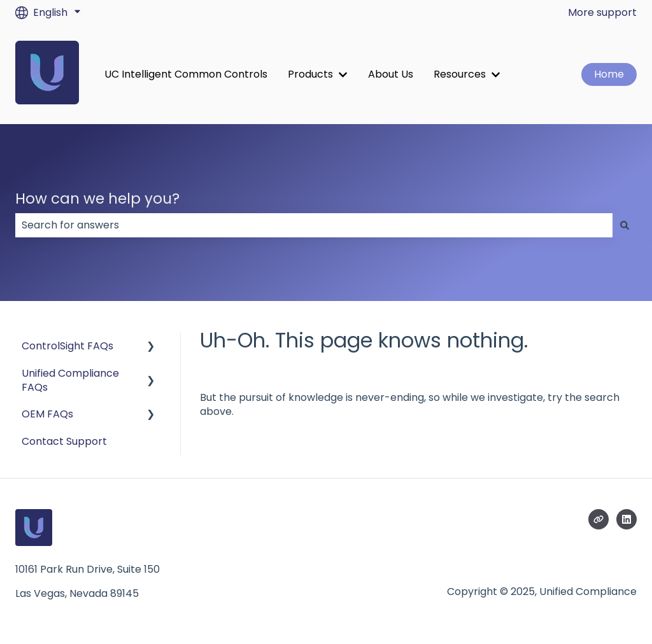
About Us (391, 74)
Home (609, 74)
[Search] (625, 225)
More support (602, 13)
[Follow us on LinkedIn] (627, 519)
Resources (460, 74)
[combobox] (314, 225)
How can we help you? (97, 199)
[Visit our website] (599, 519)
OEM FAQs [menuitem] (47, 414)
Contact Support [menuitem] (64, 441)
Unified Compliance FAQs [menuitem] (70, 380)
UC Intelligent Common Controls (186, 74)
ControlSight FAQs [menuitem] (67, 346)
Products (310, 74)
